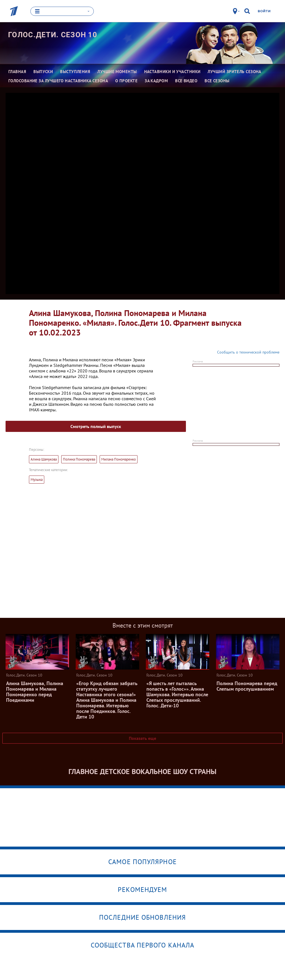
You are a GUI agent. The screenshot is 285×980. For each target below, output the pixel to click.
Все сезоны (217, 81)
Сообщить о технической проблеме (248, 352)
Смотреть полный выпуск (96, 426)
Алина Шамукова (44, 459)
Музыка (37, 480)
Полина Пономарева (79, 459)
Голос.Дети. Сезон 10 (53, 35)
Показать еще (142, 738)
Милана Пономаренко (119, 459)
